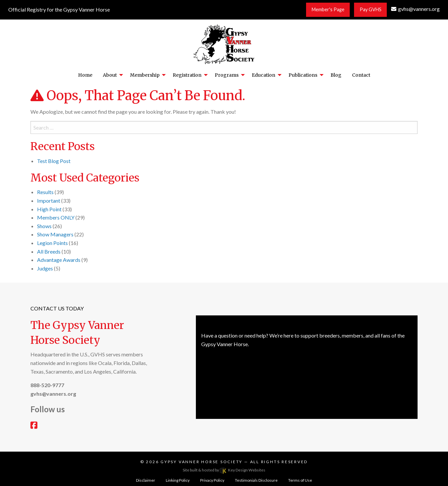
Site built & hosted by (224, 470)
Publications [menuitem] (303, 75)
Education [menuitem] (264, 75)
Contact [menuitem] (361, 75)
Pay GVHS (371, 9)
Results (45, 192)
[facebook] (34, 426)
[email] (415, 9)
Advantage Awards (59, 260)
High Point (49, 209)
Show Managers (55, 234)
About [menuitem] (110, 75)
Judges (45, 268)
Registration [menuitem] (187, 75)
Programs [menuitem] (227, 75)
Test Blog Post (54, 161)
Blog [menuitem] (336, 75)
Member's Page (328, 9)
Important (49, 201)
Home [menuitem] (85, 75)
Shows (44, 226)
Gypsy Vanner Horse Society (202, 462)
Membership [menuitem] (145, 75)
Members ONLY (56, 217)
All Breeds (49, 251)
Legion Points (52, 243)
